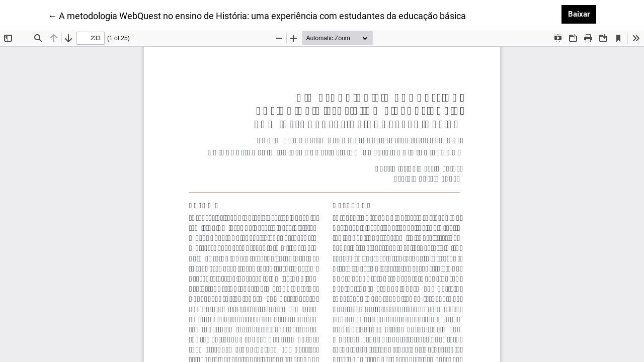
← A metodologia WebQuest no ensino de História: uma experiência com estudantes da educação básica (257, 15)
